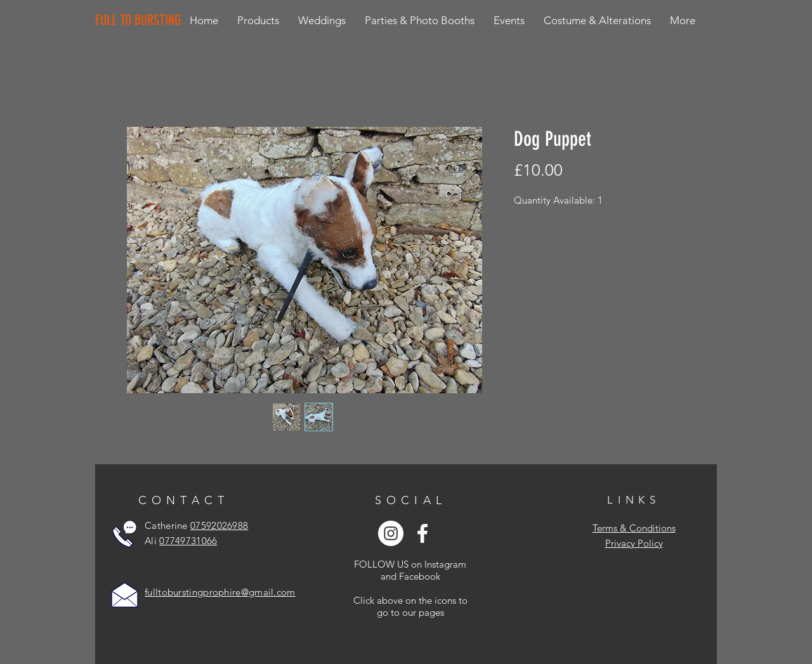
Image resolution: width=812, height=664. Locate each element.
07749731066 (188, 541)
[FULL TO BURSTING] (141, 20)
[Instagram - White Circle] (391, 533)
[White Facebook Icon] (422, 533)
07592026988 (219, 525)
